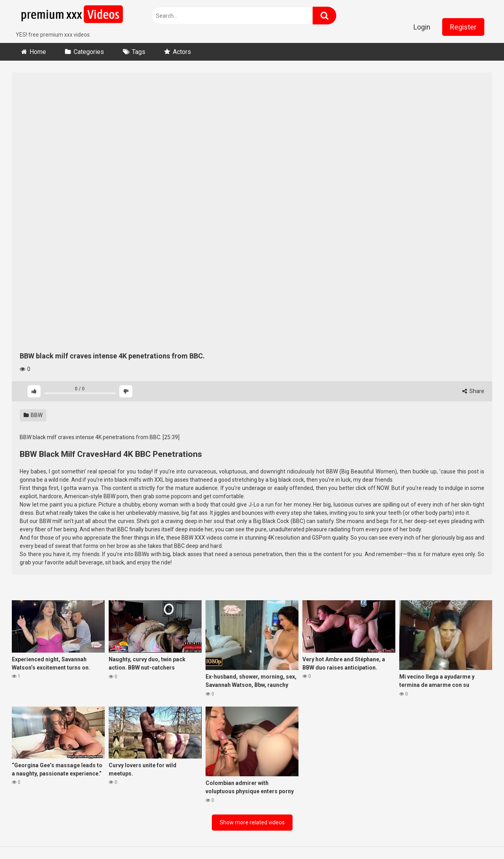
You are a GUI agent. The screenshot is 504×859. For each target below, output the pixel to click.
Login (422, 27)
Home (38, 52)
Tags (139, 52)
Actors (182, 52)
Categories (89, 52)
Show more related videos (252, 822)
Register (463, 27)
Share (473, 391)
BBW (33, 415)
